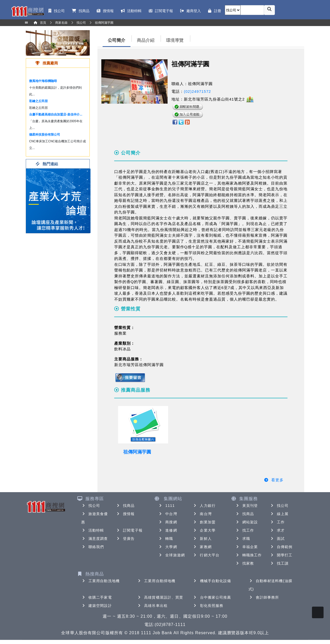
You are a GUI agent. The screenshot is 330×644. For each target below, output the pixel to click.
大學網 (167, 547)
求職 (243, 539)
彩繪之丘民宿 (38, 101)
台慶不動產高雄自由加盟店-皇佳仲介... (56, 114)
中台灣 (167, 514)
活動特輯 (93, 530)
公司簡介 (117, 40)
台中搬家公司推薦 (212, 597)
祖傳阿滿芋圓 (137, 452)
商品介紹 (146, 40)
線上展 (279, 514)
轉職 (166, 539)
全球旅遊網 (171, 555)
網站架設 (246, 522)
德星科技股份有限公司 (45, 135)
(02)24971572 (197, 91)
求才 (277, 530)
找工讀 (279, 563)
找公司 (91, 506)
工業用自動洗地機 (100, 581)
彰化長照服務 (208, 606)
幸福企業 (246, 547)
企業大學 (204, 530)
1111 (166, 506)
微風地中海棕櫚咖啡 (43, 81)
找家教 (245, 563)
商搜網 (167, 522)
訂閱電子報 (129, 530)
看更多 (274, 480)
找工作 (245, 530)
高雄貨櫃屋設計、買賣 (160, 597)
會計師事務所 (264, 597)
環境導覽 (175, 40)
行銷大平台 (206, 555)
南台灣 (202, 514)
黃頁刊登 (246, 506)
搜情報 (125, 514)
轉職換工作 (249, 555)
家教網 (202, 547)
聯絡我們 (93, 547)
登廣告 (125, 539)
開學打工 (281, 555)
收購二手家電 (97, 597)
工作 (277, 522)
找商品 (125, 506)
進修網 (167, 530)
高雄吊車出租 (152, 606)
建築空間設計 (97, 606)
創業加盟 (204, 522)
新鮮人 (202, 539)
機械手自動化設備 (212, 581)
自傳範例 (281, 547)
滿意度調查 (95, 539)
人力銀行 (204, 506)
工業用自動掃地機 (156, 581)
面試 (277, 539)
